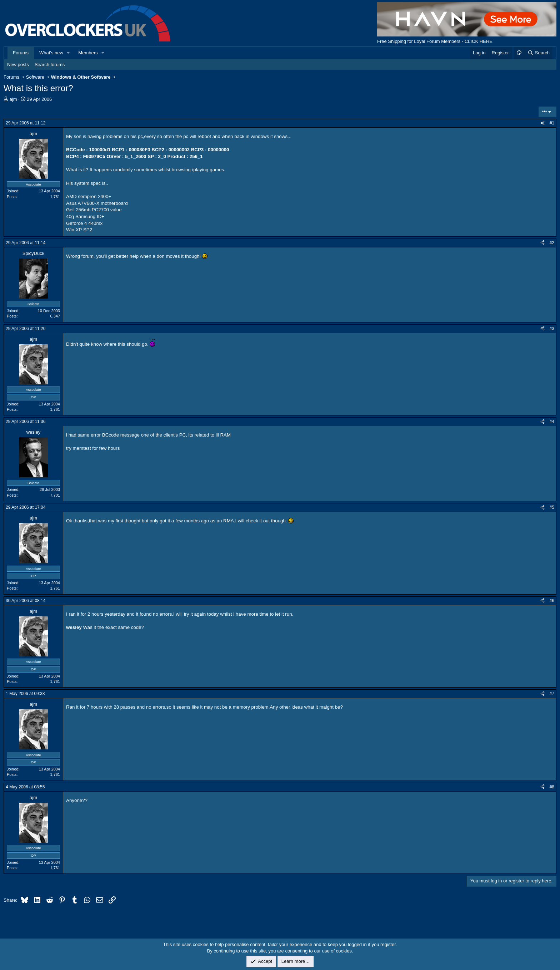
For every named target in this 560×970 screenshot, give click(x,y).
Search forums (50, 65)
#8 (552, 787)
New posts (18, 65)
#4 (552, 422)
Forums (21, 53)
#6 (552, 601)
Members (88, 53)
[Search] (538, 53)
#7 (552, 694)
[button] (69, 53)
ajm (13, 99)
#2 (552, 243)
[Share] (542, 123)
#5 (552, 507)
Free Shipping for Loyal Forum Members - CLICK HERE (435, 41)
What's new (51, 53)
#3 (552, 329)
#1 (552, 123)
